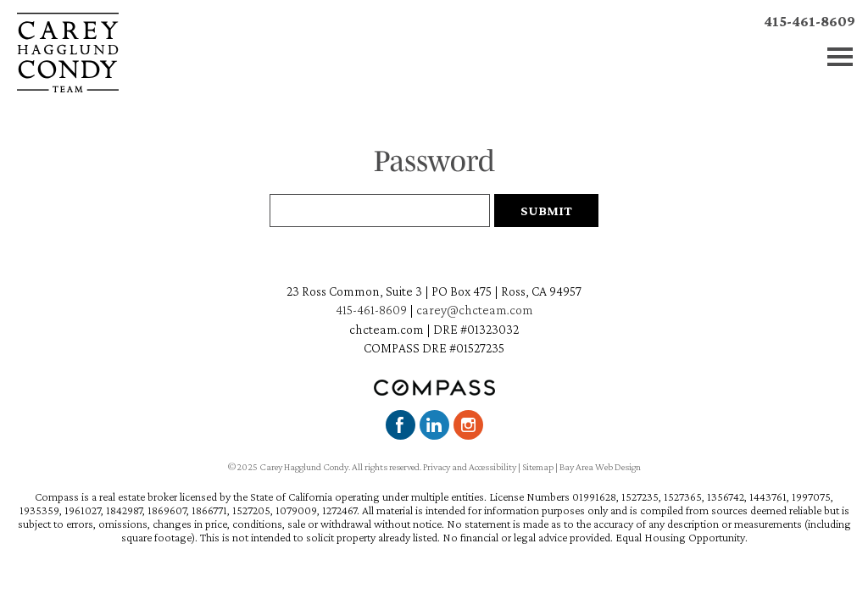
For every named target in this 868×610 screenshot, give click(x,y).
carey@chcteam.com (475, 310)
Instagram (468, 425)
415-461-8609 (810, 21)
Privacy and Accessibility (470, 467)
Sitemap (538, 467)
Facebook (401, 425)
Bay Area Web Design (600, 467)
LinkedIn (434, 425)
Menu (840, 57)
